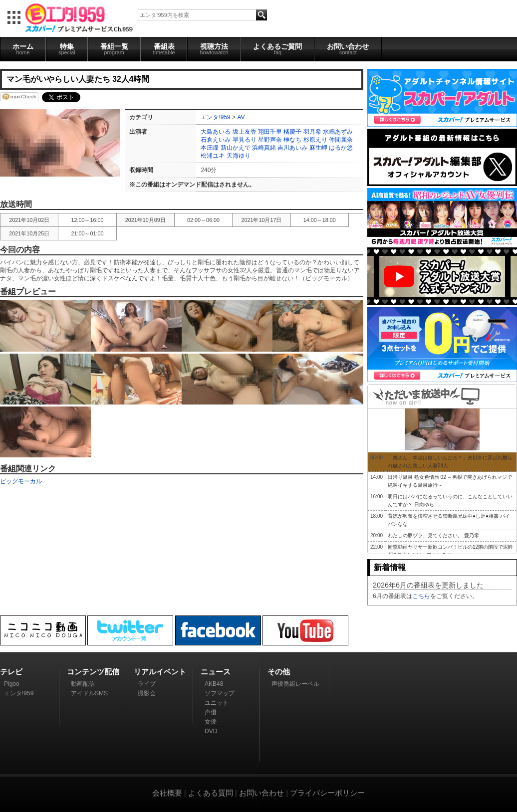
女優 (211, 722)
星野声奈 (270, 140)
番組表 (164, 49)
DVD (211, 731)
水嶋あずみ (338, 132)
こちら (421, 596)
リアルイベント (160, 672)
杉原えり (315, 140)
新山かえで (236, 148)
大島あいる (216, 132)
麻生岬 (318, 148)
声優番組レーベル (295, 684)
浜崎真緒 (264, 148)
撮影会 (147, 693)
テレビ (11, 672)
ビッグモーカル (21, 481)
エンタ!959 (215, 117)
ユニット (217, 703)
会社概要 (167, 793)
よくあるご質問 (277, 49)
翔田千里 (270, 132)
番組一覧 (114, 49)
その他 (279, 672)
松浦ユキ (213, 156)
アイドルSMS (89, 693)
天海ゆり (239, 156)
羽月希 (312, 132)
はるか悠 (341, 148)
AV (241, 117)
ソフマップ (220, 693)
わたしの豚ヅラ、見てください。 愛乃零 (433, 535)
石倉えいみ (216, 140)
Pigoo (12, 684)
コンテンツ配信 (93, 672)
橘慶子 (292, 132)
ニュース (216, 672)
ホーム (23, 49)
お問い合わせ (348, 49)
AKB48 (214, 684)
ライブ (147, 684)
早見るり (245, 140)
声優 (211, 712)
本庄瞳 (210, 148)
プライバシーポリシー (327, 793)
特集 (67, 49)
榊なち (292, 140)
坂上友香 (245, 132)
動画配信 (83, 684)
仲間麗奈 (341, 140)
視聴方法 (214, 49)
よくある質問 (211, 793)
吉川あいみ (292, 148)
